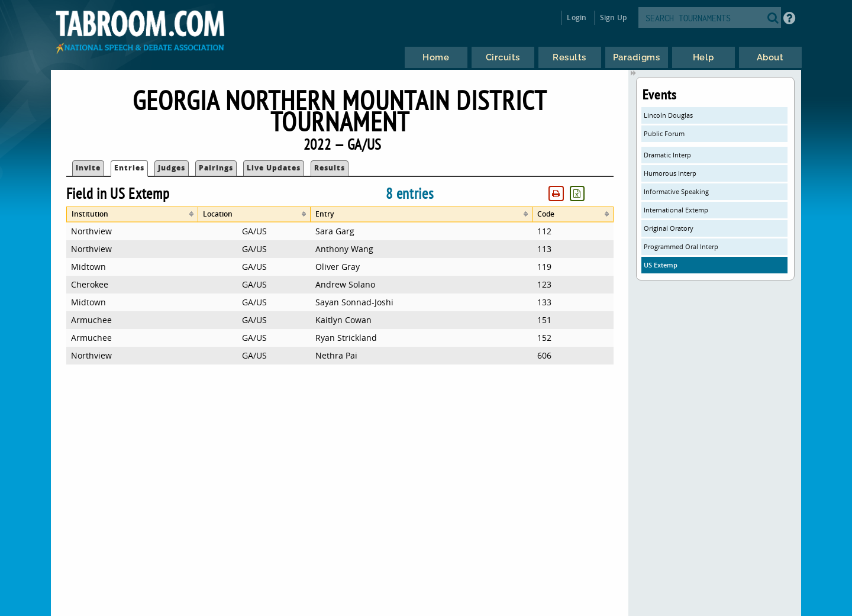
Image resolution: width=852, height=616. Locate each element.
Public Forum (664, 133)
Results (330, 168)
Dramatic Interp (667, 155)
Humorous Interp (670, 173)
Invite (88, 168)
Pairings (216, 168)
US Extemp (661, 265)
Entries (129, 168)
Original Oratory (669, 228)
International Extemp (676, 210)
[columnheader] (132, 215)
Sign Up (613, 17)
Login (577, 17)
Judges (172, 168)
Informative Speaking (676, 191)
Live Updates (274, 168)
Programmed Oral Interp (681, 246)
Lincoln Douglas (668, 115)
